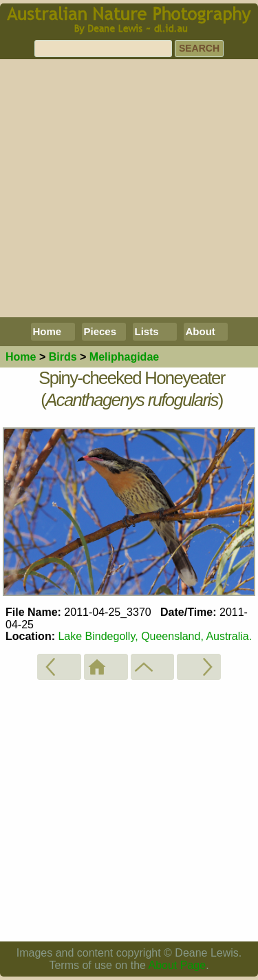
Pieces (100, 331)
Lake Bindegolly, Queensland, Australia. (155, 636)
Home (47, 331)
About (201, 331)
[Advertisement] (129, 188)
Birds (63, 357)
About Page (178, 965)
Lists (147, 331)
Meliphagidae (124, 357)
